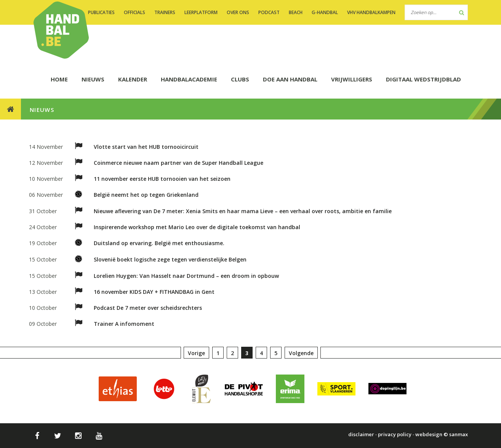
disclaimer (361, 434)
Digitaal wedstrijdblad (423, 79)
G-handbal (325, 12)
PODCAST (269, 12)
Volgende (301, 353)
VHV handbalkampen (371, 12)
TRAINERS (165, 12)
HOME (59, 79)
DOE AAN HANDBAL (290, 79)
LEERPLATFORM (201, 12)
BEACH (296, 12)
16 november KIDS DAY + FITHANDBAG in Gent (154, 292)
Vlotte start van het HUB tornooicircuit (146, 147)
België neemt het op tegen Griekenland (146, 195)
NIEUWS (93, 79)
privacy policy (395, 434)
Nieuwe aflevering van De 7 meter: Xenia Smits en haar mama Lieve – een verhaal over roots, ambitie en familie (243, 211)
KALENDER (133, 79)
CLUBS (240, 79)
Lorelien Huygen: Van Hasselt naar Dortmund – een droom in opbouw (186, 276)
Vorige (196, 353)
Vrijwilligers (352, 79)
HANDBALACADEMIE (189, 79)
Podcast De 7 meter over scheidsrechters (148, 308)
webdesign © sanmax (442, 434)
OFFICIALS (134, 12)
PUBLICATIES (101, 12)
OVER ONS (238, 12)
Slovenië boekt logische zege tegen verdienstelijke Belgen (170, 259)
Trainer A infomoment (124, 324)
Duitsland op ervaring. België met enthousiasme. (159, 243)
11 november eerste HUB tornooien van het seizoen (162, 179)
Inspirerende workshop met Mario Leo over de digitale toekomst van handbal (197, 227)
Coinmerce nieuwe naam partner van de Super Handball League (178, 163)
